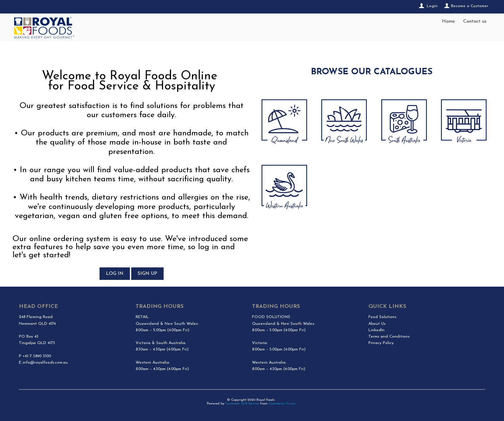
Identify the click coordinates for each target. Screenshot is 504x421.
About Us (377, 324)
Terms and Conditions (389, 337)
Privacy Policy (381, 343)
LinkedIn (376, 330)
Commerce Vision (282, 404)
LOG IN (115, 274)
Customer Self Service (242, 404)
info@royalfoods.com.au (45, 363)
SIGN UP (147, 274)
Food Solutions (382, 317)
